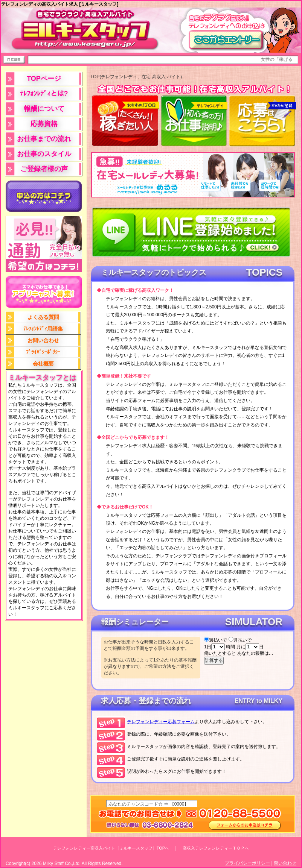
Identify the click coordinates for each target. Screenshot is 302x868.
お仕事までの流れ (44, 139)
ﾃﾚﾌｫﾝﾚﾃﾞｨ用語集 (43, 329)
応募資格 (44, 124)
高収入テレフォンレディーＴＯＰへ (216, 848)
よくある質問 (43, 317)
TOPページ (44, 79)
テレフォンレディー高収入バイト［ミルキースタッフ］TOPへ (111, 848)
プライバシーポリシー (247, 863)
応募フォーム (161, 722)
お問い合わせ (43, 340)
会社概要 (43, 364)
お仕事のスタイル (44, 154)
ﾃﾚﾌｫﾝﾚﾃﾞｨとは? (44, 94)
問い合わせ (285, 863)
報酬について (44, 109)
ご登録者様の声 (44, 169)
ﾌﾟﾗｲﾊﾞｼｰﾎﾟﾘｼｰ (43, 352)
